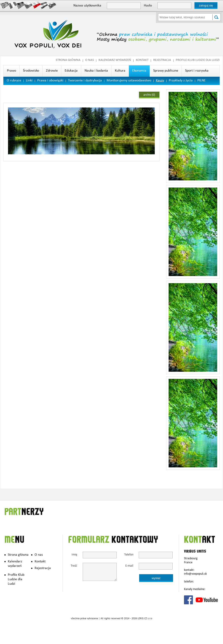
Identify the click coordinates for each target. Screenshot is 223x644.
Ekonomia (139, 71)
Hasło (148, 6)
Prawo (11, 71)
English (5, 5)
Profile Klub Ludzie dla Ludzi (198, 60)
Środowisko (31, 71)
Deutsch (21, 5)
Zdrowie (52, 71)
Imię (74, 555)
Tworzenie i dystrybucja (85, 81)
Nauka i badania (96, 71)
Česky (28, 5)
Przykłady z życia (181, 81)
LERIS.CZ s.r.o (145, 619)
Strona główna (68, 60)
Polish (36, 5)
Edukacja (71, 71)
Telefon (129, 555)
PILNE (201, 81)
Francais (13, 5)
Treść (74, 566)
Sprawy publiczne (166, 71)
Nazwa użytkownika (87, 6)
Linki (29, 81)
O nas (90, 60)
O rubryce (14, 81)
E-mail (129, 566)
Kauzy (160, 81)
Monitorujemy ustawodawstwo (129, 81)
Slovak (52, 5)
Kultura (120, 71)
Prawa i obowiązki (50, 81)
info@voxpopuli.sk (195, 574)
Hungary (44, 5)
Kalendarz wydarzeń (115, 60)
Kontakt (142, 60)
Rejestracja (162, 60)
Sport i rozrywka (197, 71)
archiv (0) (149, 95)
